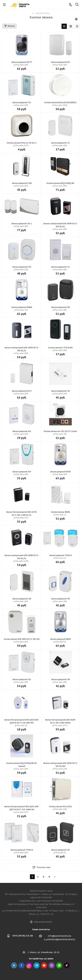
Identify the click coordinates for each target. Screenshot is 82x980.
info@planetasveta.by (60, 936)
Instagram (29, 965)
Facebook (22, 965)
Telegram (37, 965)
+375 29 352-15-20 (22, 936)
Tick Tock (67, 965)
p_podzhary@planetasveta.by (60, 939)
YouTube (44, 965)
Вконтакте (14, 965)
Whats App (59, 965)
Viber (52, 965)
